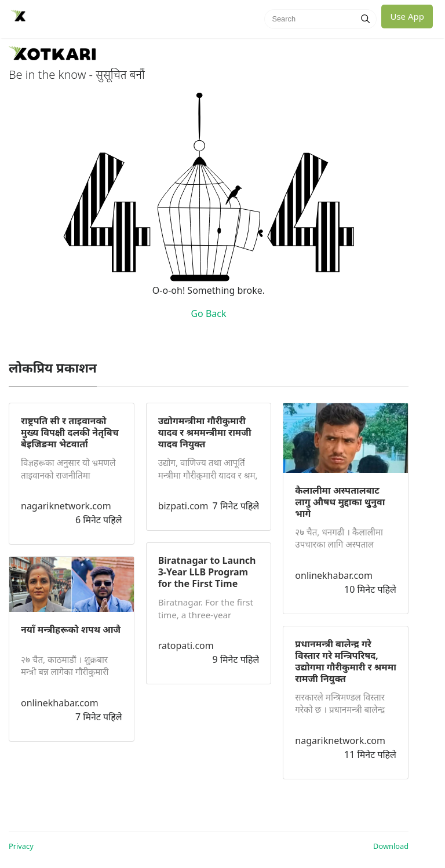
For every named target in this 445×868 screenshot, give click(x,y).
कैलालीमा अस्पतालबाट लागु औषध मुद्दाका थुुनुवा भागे (340, 502)
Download (391, 846)
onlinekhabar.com (60, 703)
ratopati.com (186, 645)
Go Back (208, 313)
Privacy (21, 846)
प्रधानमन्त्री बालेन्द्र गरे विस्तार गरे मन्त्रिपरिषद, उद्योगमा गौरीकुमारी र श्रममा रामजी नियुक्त (346, 661)
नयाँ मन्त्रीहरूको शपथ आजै (71, 629)
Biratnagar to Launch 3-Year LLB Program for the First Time (207, 572)
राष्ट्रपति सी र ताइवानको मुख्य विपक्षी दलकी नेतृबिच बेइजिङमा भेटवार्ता (70, 432)
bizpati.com (183, 506)
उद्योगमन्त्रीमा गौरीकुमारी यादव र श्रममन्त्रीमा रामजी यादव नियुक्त (205, 432)
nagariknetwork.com (66, 506)
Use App (407, 16)
